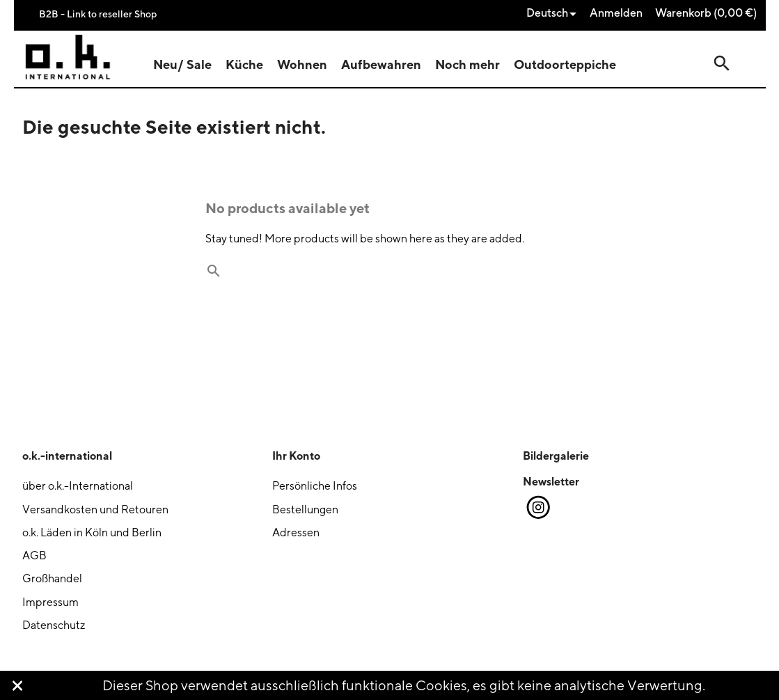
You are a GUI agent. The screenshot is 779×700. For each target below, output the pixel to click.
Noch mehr (467, 64)
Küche (244, 64)
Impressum (50, 602)
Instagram (537, 508)
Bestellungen (305, 510)
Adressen (296, 532)
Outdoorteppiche (565, 64)
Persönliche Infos (315, 486)
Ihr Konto (296, 456)
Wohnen (302, 64)
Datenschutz (54, 625)
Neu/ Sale (182, 64)
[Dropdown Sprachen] (554, 13)
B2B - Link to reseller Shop (98, 14)
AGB (34, 555)
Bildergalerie (556, 456)
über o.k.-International (78, 486)
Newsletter (551, 481)
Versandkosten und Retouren (95, 510)
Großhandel (52, 578)
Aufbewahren (381, 64)
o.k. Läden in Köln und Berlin (92, 532)
